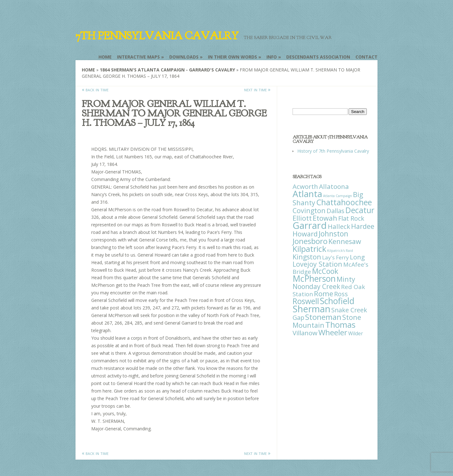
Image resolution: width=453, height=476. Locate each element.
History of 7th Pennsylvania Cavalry (333, 151)
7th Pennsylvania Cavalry (157, 36)
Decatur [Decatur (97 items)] (360, 210)
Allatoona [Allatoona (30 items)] (334, 186)
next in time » (257, 89)
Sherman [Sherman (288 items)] (311, 309)
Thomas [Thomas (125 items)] (340, 325)
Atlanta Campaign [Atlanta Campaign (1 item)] (338, 196)
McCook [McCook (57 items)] (325, 271)
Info (272, 57)
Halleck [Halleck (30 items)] (339, 226)
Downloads (184, 57)
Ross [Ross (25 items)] (341, 294)
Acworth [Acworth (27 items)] (305, 186)
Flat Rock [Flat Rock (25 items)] (351, 218)
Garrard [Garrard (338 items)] (310, 225)
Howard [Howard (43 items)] (305, 234)
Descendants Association (318, 57)
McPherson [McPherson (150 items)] (314, 279)
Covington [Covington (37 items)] (309, 210)
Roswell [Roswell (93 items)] (306, 301)
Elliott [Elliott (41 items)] (302, 218)
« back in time (95, 89)
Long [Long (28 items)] (357, 257)
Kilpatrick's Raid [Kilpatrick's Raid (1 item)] (340, 251)
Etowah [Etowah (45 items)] (325, 218)
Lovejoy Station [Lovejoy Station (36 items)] (317, 264)
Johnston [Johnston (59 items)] (333, 234)
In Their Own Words (232, 57)
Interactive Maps (138, 57)
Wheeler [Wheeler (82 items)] (333, 332)
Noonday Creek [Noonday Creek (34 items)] (316, 286)
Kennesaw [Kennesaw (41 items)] (345, 241)
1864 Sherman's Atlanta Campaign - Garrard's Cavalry (167, 70)
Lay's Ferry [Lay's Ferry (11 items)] (336, 257)
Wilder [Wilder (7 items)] (356, 333)
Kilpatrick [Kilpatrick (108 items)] (309, 249)
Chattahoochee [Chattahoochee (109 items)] (344, 202)
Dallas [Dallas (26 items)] (336, 211)
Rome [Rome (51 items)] (324, 294)
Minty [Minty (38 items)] (346, 279)
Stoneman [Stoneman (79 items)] (323, 317)
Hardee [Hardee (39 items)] (363, 226)
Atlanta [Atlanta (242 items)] (307, 194)
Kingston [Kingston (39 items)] (307, 257)
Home (105, 57)
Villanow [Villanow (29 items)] (305, 333)
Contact (366, 57)
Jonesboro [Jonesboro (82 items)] (310, 241)
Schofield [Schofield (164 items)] (337, 301)
